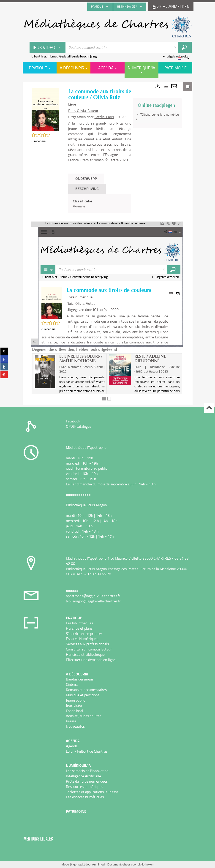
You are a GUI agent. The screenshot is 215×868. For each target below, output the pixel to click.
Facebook (73, 421)
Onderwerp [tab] (86, 178)
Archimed (98, 864)
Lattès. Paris (104, 117)
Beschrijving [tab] (87, 189)
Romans (79, 206)
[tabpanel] (100, 204)
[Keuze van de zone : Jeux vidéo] (48, 47)
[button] (45, 109)
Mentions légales (38, 839)
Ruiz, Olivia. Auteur (83, 111)
